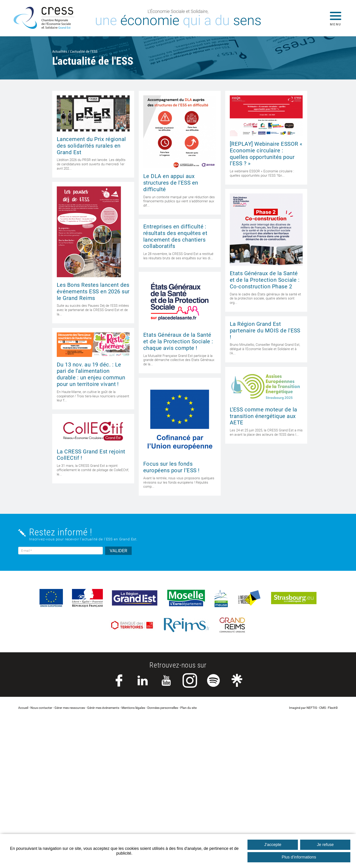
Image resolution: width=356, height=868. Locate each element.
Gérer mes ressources (70, 708)
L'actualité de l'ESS (84, 51)
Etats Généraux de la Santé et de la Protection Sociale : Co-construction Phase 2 (265, 280)
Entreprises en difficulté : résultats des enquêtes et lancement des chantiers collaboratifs (175, 236)
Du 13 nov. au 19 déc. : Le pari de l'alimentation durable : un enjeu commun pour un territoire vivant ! (91, 374)
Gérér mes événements (103, 708)
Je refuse (325, 845)
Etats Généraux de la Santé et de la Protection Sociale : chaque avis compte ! (178, 341)
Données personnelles (163, 708)
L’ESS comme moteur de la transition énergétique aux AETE (263, 416)
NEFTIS (312, 708)
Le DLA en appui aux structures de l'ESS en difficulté (171, 183)
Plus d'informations (299, 857)
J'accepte (273, 845)
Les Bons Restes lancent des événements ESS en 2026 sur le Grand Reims (93, 292)
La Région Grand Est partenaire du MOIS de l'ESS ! (265, 331)
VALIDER (118, 551)
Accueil (23, 708)
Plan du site (188, 708)
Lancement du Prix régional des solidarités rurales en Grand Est (91, 146)
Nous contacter (41, 708)
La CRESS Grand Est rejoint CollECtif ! (91, 455)
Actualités (60, 51)
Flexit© (333, 708)
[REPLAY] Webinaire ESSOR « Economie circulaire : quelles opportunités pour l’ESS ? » (266, 154)
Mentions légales (133, 708)
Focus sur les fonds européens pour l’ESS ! (171, 467)
